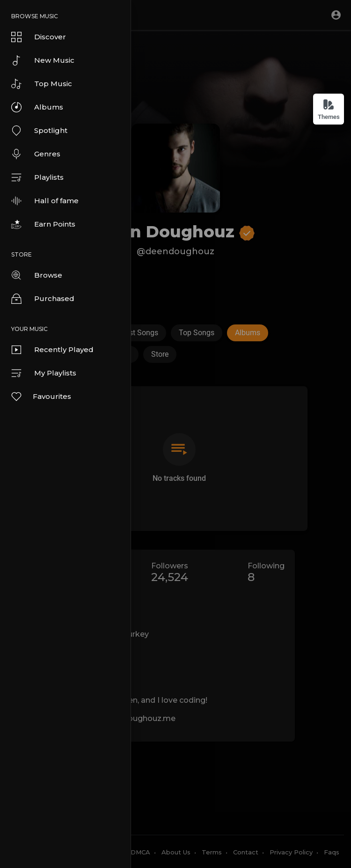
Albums (37, 107)
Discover (39, 37)
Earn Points (43, 224)
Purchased (43, 299)
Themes (329, 109)
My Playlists (44, 373)
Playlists (37, 177)
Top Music (42, 84)
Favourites (41, 397)
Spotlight (39, 131)
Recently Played (52, 350)
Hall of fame (45, 201)
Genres (36, 154)
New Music (43, 60)
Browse (37, 275)
